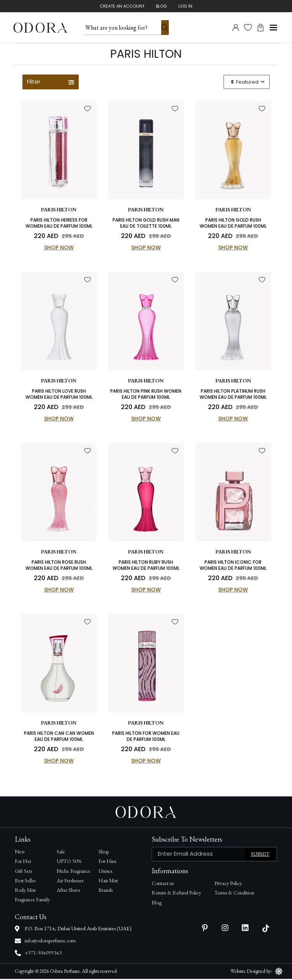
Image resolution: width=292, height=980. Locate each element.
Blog (161, 6)
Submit (260, 856)
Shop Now (59, 248)
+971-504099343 (43, 954)
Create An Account (122, 6)
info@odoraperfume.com (50, 942)
